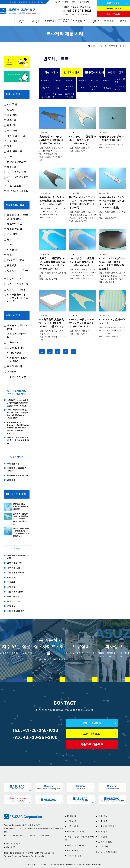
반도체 (58, 81)
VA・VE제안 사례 (94, 21)
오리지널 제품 (13, 464)
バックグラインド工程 (45, 95)
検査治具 (12, 266)
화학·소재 (107, 81)
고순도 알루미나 (16, 348)
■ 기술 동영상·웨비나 (107, 852)
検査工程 (107, 88)
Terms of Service (30, 856)
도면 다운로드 (13, 597)
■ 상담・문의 (103, 847)
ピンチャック (14, 279)
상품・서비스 (36, 21)
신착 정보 (11, 587)
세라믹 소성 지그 (120, 81)
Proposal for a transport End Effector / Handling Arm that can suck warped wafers (18, 428)
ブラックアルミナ (17, 377)
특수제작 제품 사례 (79, 21)
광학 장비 (95, 81)
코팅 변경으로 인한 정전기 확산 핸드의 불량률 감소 (18, 440)
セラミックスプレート (18, 272)
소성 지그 (12, 234)
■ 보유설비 (102, 837)
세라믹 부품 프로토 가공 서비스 (18, 469)
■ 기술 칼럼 (102, 821)
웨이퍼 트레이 (15, 229)
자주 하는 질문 (108, 21)
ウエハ (11, 255)
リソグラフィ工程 (119, 88)
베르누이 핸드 (15, 224)
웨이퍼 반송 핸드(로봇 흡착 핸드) (18, 217)
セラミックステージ (18, 284)
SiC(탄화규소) (15, 353)
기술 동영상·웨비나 (16, 573)
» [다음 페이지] (74, 352)
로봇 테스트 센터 (51, 21)
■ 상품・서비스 (73, 826)
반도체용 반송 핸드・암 (18, 475)
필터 (9, 240)
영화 (58, 88)
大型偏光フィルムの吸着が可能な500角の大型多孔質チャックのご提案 (18, 403)
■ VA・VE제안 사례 (75, 850)
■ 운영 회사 (102, 816)
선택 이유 (22, 21)
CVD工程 (45, 81)
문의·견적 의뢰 (14, 601)
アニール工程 (57, 95)
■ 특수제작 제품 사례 (76, 845)
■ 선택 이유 (71, 821)
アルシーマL (14, 372)
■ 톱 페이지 (71, 816)
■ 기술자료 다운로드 (106, 826)
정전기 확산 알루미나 (17, 335)
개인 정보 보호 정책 (16, 611)
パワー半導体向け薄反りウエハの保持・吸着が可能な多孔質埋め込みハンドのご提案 (18, 414)
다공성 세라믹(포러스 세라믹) (17, 359)
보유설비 (11, 582)
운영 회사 (123, 21)
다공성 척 (12, 250)
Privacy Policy (11, 856)
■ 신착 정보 (102, 831)
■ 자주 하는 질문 (73, 856)
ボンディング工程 (95, 88)
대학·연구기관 (70, 88)
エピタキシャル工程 (70, 95)
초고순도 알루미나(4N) (17, 327)
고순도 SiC (13, 342)
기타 (83, 88)
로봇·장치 (70, 81)
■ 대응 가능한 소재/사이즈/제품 (80, 838)
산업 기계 (45, 88)
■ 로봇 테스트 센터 (74, 831)
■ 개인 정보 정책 (12, 843)
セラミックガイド (17, 290)
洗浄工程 (83, 81)
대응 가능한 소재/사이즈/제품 (65, 21)
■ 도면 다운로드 (104, 842)
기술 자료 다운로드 (16, 592)
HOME (7, 21)
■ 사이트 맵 (10, 847)
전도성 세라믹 (15, 366)
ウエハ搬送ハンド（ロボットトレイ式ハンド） (18, 298)
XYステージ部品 (16, 260)
